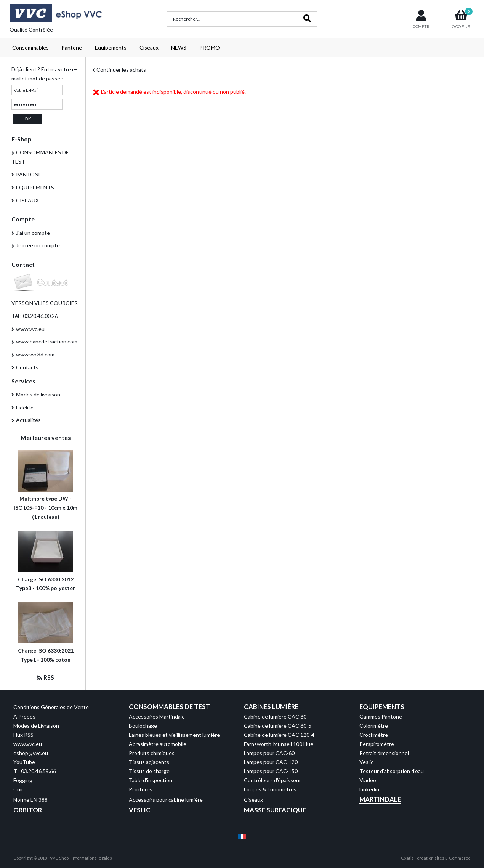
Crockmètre (374, 735)
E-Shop (22, 139)
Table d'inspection (151, 780)
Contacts (27, 367)
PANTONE (29, 174)
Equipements (111, 47)
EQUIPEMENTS (35, 187)
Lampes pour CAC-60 (269, 753)
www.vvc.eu (30, 329)
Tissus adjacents (149, 762)
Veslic (366, 762)
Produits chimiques (152, 753)
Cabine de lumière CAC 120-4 (279, 735)
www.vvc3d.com (35, 354)
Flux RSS (23, 735)
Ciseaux (149, 47)
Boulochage (143, 726)
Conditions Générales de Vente (51, 707)
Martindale (380, 799)
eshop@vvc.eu (31, 753)
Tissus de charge (149, 771)
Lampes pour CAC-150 (271, 771)
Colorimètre (374, 726)
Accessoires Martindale (157, 716)
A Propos (24, 716)
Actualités (28, 420)
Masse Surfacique (275, 810)
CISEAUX (27, 200)
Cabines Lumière (271, 707)
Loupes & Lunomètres (270, 789)
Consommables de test (170, 707)
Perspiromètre (377, 744)
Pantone (72, 47)
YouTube (24, 762)
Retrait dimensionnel (384, 753)
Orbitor (28, 810)
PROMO (210, 47)
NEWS (179, 47)
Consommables (30, 47)
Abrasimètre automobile (158, 744)
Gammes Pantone (381, 716)
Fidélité (25, 407)
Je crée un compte (38, 245)
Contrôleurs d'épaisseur (272, 780)
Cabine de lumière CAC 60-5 (278, 726)
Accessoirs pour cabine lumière (166, 800)
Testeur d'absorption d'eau (392, 771)
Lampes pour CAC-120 (271, 762)
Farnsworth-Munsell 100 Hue (279, 744)
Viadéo (368, 780)
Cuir (18, 789)
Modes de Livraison (36, 726)
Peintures (141, 789)
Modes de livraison (38, 394)
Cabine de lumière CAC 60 (275, 716)
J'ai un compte (33, 233)
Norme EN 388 (30, 800)
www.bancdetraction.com (47, 341)
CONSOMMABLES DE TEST (40, 157)
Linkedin (369, 789)
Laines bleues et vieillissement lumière (174, 735)
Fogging (23, 780)
